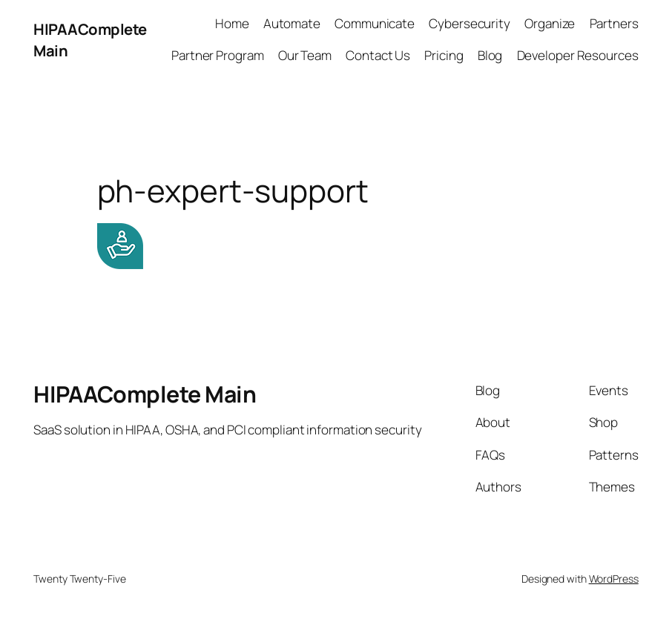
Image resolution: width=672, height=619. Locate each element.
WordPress (614, 579)
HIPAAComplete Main (145, 394)
